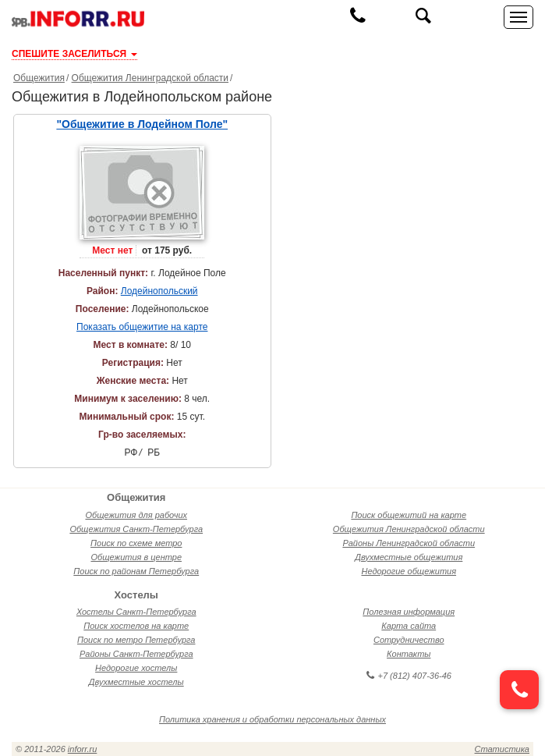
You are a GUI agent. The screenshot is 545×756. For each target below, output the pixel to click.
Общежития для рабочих (136, 515)
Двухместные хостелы (136, 682)
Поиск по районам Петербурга (136, 571)
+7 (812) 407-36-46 (409, 676)
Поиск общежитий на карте (409, 515)
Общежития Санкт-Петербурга (136, 529)
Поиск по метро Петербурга (136, 640)
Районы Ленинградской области (409, 543)
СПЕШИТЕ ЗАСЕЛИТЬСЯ (74, 54)
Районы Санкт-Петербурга (136, 654)
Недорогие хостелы (136, 668)
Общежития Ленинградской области (150, 78)
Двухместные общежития (409, 557)
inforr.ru (83, 749)
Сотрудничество (409, 640)
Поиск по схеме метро (136, 543)
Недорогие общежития (409, 571)
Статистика (502, 749)
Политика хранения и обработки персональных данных (272, 719)
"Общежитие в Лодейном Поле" (142, 124)
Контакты (409, 654)
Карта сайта (409, 626)
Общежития (39, 78)
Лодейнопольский (159, 291)
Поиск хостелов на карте (136, 626)
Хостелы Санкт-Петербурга (136, 612)
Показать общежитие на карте (142, 327)
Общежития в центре (136, 557)
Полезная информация (409, 612)
